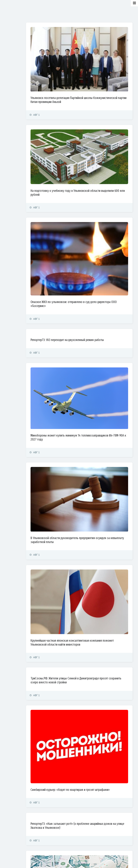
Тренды (8, 89)
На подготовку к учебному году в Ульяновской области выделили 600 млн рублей (88, 159)
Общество (9, 65)
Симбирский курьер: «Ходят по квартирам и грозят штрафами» (90, 670)
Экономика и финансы (15, 50)
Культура (9, 73)
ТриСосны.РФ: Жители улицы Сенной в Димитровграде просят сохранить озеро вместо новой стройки (93, 579)
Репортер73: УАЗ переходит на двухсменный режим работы (90, 288)
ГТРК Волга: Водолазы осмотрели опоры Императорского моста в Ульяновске (84, 830)
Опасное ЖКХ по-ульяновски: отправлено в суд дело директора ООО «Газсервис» (91, 250)
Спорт (7, 81)
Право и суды (11, 57)
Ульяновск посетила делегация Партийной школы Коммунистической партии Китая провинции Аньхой (91, 82)
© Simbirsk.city (65, 861)
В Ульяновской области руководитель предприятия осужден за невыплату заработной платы (91, 453)
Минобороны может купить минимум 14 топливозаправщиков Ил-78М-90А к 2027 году (87, 369)
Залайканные (63, 15)
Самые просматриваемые (94, 15)
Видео (7, 105)
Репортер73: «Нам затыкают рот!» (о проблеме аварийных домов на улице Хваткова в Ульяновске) (91, 708)
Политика (9, 42)
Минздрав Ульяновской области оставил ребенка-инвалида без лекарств (90, 792)
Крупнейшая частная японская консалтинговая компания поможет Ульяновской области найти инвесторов (88, 539)
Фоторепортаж (12, 97)
